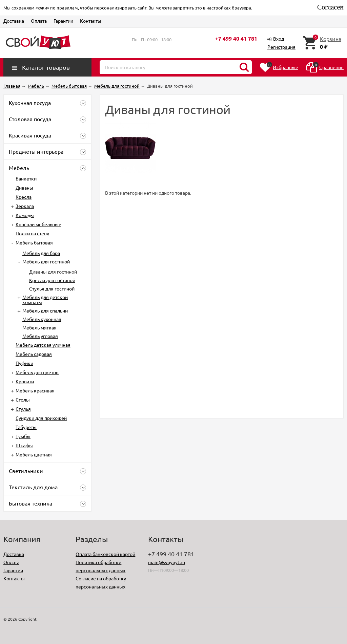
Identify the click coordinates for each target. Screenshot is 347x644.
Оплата (39, 21)
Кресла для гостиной (52, 280)
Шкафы (24, 445)
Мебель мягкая (39, 327)
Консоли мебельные (38, 224)
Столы (23, 400)
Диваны (24, 188)
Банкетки (26, 178)
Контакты (91, 21)
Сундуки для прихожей (41, 418)
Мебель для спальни (45, 310)
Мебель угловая (40, 336)
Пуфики (24, 363)
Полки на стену (32, 233)
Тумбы (23, 436)
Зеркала (25, 206)
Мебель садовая (34, 354)
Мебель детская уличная (43, 345)
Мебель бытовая (34, 242)
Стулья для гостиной (52, 288)
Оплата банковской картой (105, 554)
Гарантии (63, 21)
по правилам (64, 8)
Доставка (14, 21)
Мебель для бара (41, 253)
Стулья (23, 409)
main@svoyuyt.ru (167, 562)
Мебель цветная (34, 454)
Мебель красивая (35, 390)
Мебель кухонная (42, 319)
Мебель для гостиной (46, 261)
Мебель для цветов (37, 372)
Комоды (25, 215)
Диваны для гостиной (53, 272)
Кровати (25, 381)
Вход (279, 39)
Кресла (24, 197)
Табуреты (26, 427)
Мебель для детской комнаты (45, 299)
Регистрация (281, 47)
